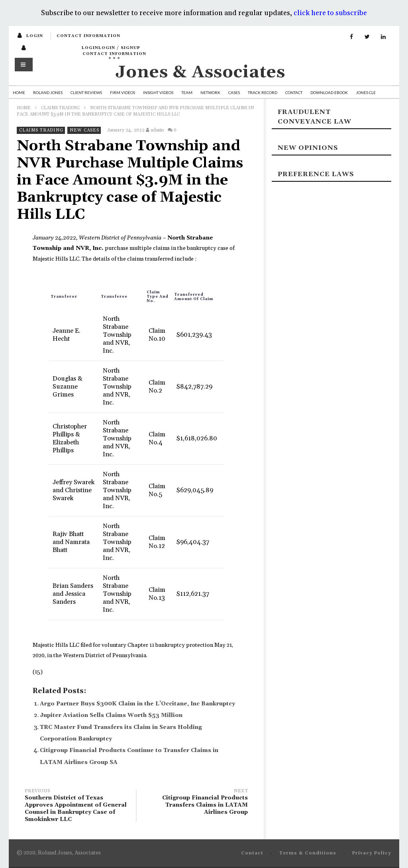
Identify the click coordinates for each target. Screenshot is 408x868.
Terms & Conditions (308, 853)
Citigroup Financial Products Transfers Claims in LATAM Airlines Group (196, 803)
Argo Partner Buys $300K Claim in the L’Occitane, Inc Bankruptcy (137, 704)
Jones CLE (366, 92)
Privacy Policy (372, 853)
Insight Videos (158, 92)
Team (187, 92)
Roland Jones (48, 92)
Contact (294, 92)
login (35, 36)
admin (157, 130)
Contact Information (88, 36)
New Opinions (308, 148)
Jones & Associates (200, 72)
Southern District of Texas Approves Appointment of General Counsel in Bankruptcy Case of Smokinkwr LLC (76, 806)
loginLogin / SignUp (111, 48)
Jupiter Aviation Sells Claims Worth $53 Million (111, 715)
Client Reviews (86, 92)
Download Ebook (329, 92)
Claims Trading (60, 108)
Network (210, 92)
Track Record (263, 92)
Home (19, 92)
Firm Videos (123, 92)
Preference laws (316, 174)
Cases (234, 92)
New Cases (84, 130)
